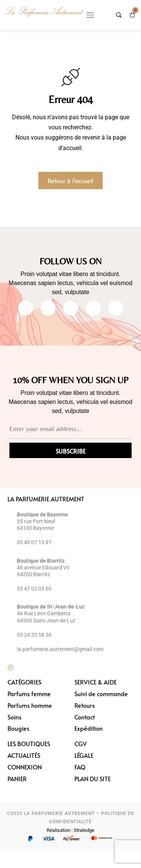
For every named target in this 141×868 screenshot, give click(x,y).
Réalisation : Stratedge (70, 830)
